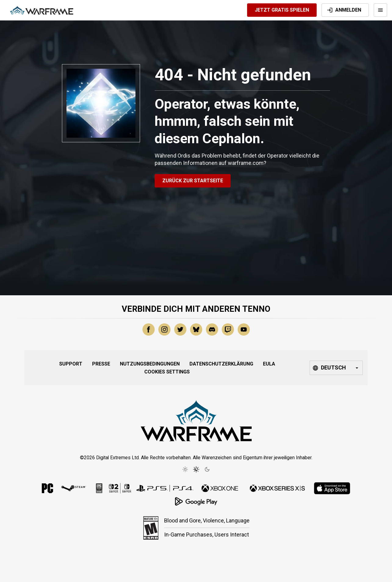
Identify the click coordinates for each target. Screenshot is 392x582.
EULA (269, 364)
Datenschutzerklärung (221, 364)
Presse (101, 364)
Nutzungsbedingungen (150, 364)
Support (71, 364)
